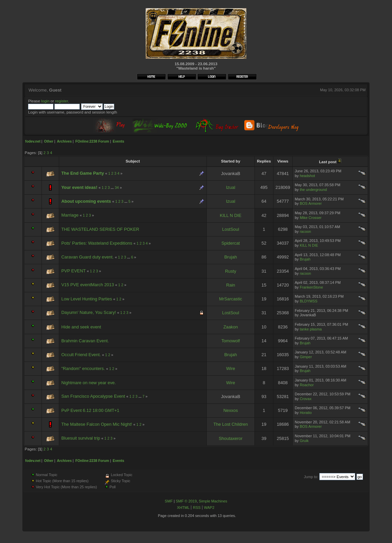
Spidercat (231, 243)
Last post (330, 162)
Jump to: (311, 477)
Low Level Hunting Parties (87, 299)
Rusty (231, 271)
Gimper (306, 357)
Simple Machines (213, 501)
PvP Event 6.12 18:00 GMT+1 (90, 410)
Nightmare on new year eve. (88, 383)
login (45, 101)
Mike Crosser (311, 218)
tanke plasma (311, 329)
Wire (231, 368)
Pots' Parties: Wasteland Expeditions (97, 243)
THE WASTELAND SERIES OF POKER (100, 229)
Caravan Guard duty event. (87, 257)
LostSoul (230, 229)
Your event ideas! (79, 187)
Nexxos (231, 410)
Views (283, 161)
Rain (231, 285)
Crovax (306, 399)
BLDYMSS (309, 301)
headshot (307, 176)
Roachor (307, 385)
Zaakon (231, 327)
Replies (264, 161)
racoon (305, 231)
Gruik (304, 441)
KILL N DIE (230, 215)
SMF (169, 501)
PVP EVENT (73, 271)
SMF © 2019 (186, 501)
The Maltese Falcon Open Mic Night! (96, 424)
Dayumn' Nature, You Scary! (89, 312)
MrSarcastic (230, 299)
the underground (313, 190)
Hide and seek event (81, 327)
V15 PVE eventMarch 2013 (88, 285)
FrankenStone (311, 287)
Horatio (306, 413)
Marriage (70, 215)
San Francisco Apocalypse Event (93, 396)
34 (117, 188)
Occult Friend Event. (81, 355)
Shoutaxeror (230, 438)
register (62, 101)
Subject (133, 161)
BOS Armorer (311, 203)
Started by (231, 161)
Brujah (231, 257)
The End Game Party (82, 173)
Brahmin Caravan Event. (85, 341)
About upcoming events (86, 201)
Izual (231, 187)
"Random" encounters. (83, 368)
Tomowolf (231, 341)
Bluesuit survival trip (81, 438)
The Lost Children (230, 424)
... (113, 188)
